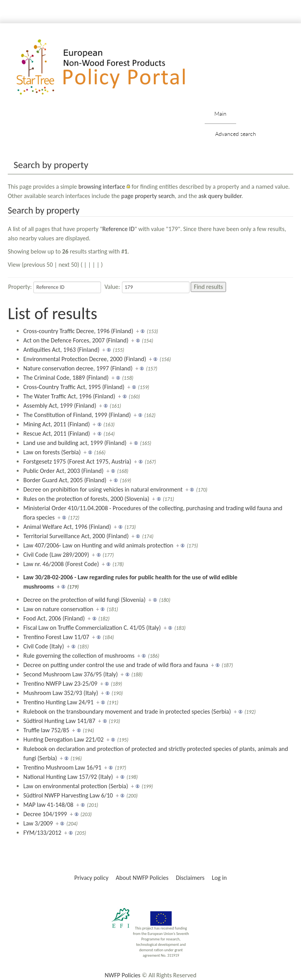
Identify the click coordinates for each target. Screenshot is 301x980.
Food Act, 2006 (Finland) (54, 618)
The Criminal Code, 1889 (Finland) (66, 378)
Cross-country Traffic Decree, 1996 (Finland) (78, 331)
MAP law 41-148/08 (48, 805)
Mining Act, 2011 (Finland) (57, 424)
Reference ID (119, 229)
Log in (219, 878)
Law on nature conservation (58, 609)
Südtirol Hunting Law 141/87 (59, 721)
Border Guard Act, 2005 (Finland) (65, 480)
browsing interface (102, 187)
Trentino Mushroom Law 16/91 (62, 767)
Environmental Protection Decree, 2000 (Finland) (85, 359)
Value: (112, 287)
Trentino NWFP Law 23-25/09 (60, 684)
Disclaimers (190, 878)
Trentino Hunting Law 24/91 (58, 702)
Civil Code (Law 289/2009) (56, 555)
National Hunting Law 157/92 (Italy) (68, 777)
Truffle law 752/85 (46, 730)
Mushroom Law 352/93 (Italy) (61, 693)
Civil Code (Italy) (44, 646)
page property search (148, 196)
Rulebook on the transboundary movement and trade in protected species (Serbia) (127, 712)
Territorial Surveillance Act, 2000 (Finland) (76, 536)
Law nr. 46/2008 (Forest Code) (61, 564)
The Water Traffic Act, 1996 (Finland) (69, 396)
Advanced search (236, 134)
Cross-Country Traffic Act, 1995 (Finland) (74, 387)
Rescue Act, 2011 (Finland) (57, 434)
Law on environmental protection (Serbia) (76, 786)
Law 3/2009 (38, 823)
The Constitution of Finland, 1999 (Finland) (77, 415)
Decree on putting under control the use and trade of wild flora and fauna (116, 665)
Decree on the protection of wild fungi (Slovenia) (84, 600)
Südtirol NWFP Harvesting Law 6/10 (68, 795)
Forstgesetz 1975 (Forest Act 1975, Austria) (77, 461)
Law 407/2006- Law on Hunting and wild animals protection (98, 545)
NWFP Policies (122, 975)
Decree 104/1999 (45, 814)
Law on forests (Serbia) (52, 452)
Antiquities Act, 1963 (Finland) (61, 350)
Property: (20, 287)
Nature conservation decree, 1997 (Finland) (78, 368)
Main (220, 114)
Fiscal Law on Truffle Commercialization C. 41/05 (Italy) (92, 628)
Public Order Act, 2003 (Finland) (64, 471)
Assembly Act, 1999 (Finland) (60, 406)
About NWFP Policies (142, 878)
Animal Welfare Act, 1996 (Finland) (67, 527)
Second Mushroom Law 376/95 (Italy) (70, 674)
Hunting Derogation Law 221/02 (64, 739)
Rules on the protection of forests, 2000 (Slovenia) (86, 499)
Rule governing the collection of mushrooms (79, 656)
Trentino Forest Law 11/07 (56, 637)
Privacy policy (91, 878)
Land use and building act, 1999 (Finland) (75, 443)
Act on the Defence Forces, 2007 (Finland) (76, 340)
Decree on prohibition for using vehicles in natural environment (103, 489)
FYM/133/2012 (42, 833)
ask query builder (220, 196)
